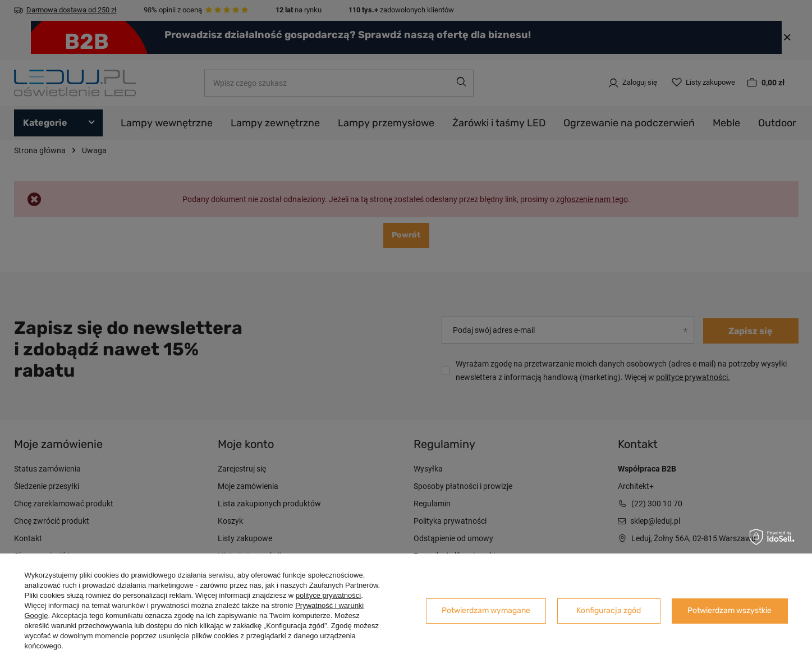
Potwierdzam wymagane (486, 610)
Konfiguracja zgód (609, 610)
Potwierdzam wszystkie (730, 610)
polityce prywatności (328, 595)
